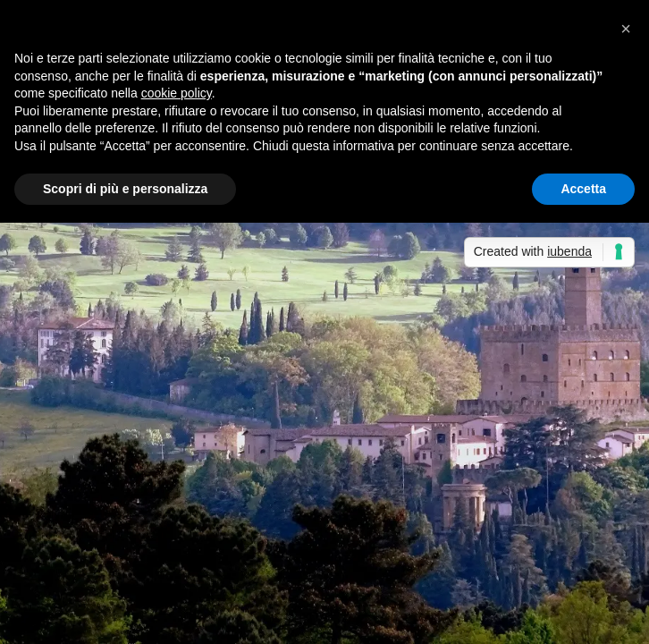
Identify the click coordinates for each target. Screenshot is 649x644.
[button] (626, 29)
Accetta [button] (583, 189)
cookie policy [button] (177, 93)
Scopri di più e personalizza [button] (125, 189)
